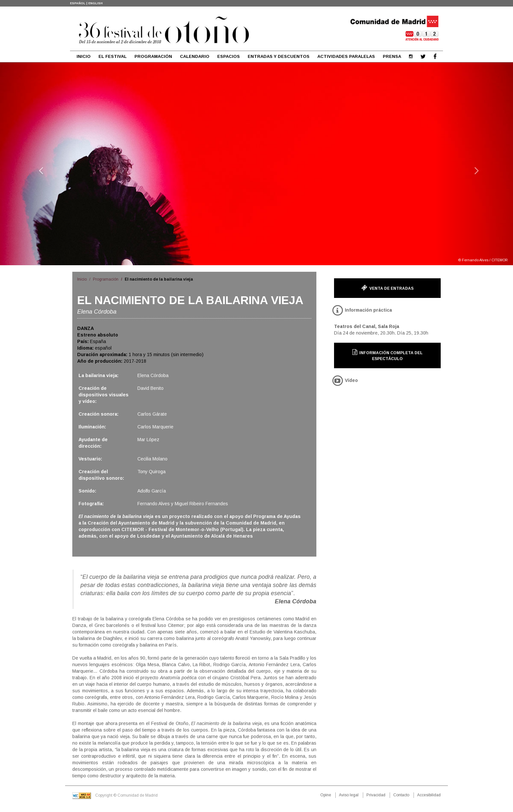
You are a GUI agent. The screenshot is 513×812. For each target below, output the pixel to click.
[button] (38, 164)
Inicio (82, 279)
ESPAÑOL (78, 3)
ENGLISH (96, 3)
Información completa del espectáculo (388, 355)
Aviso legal (349, 795)
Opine (326, 795)
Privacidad (376, 795)
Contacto (401, 795)
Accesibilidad (429, 795)
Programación (106, 279)
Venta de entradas (388, 288)
